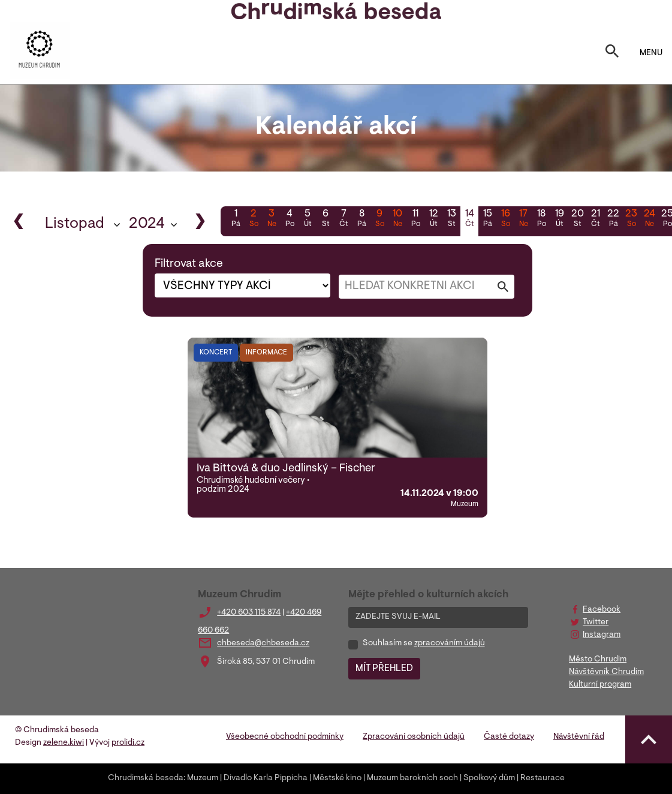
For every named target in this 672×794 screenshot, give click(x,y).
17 (523, 219)
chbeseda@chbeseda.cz (263, 643)
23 (631, 219)
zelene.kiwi (64, 743)
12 (433, 219)
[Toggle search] (612, 53)
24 (649, 219)
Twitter (596, 622)
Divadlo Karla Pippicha (266, 778)
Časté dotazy (509, 737)
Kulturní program (600, 685)
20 (577, 219)
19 (559, 219)
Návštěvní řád (579, 737)
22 (613, 219)
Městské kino (337, 778)
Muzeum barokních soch (412, 778)
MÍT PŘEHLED (384, 669)
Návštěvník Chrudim (606, 672)
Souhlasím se (424, 643)
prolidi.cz (128, 743)
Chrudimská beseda (146, 778)
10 (397, 219)
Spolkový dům (489, 778)
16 (505, 219)
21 (595, 219)
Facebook (602, 610)
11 (415, 219)
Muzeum (203, 778)
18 (541, 219)
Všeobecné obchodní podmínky (285, 737)
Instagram (602, 635)
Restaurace (543, 778)
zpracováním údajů (450, 643)
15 (487, 219)
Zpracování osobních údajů (414, 737)
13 (451, 219)
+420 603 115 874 (249, 613)
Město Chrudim (598, 660)
